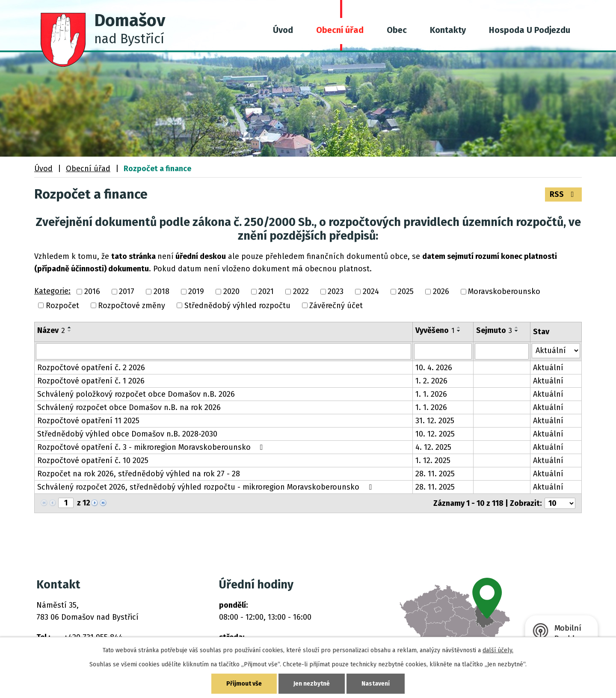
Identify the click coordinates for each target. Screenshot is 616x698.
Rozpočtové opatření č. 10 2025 (93, 460)
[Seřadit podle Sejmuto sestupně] (517, 331)
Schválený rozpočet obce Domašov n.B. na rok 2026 (129, 407)
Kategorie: (52, 291)
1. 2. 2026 (431, 381)
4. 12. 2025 (433, 447)
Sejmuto (494, 330)
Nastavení (376, 684)
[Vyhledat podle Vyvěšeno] (443, 351)
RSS (564, 194)
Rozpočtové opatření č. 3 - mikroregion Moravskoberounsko (152, 447)
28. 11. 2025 (435, 474)
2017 (127, 292)
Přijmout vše (244, 684)
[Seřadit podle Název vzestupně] (70, 327)
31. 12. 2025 (435, 421)
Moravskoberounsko (504, 292)
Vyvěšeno (435, 330)
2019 (196, 292)
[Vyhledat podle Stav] (556, 351)
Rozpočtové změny (132, 306)
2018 (161, 292)
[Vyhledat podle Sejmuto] (502, 351)
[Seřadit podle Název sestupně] (70, 331)
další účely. (498, 650)
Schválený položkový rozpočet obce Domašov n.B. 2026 (136, 394)
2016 (92, 292)
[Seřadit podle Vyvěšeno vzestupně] (459, 327)
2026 (441, 292)
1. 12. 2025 (433, 460)
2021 (266, 292)
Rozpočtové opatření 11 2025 (88, 421)
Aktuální (548, 368)
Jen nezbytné (312, 684)
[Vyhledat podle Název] (224, 351)
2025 (406, 292)
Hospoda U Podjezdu (530, 30)
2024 (371, 292)
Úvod (283, 30)
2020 (231, 292)
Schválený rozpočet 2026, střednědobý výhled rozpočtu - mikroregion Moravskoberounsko (206, 487)
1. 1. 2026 (431, 394)
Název (51, 330)
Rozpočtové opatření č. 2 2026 (91, 368)
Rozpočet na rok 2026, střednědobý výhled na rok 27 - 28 (139, 474)
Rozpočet (62, 306)
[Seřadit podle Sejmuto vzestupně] (517, 327)
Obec (397, 30)
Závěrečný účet (336, 306)
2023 (336, 292)
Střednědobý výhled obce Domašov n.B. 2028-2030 (127, 434)
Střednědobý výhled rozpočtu (237, 306)
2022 (301, 292)
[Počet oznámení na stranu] (560, 503)
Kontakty (448, 30)
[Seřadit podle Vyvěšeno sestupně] (459, 331)
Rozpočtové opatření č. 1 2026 (91, 381)
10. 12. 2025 (435, 434)
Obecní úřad (340, 30)
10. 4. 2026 (434, 368)
